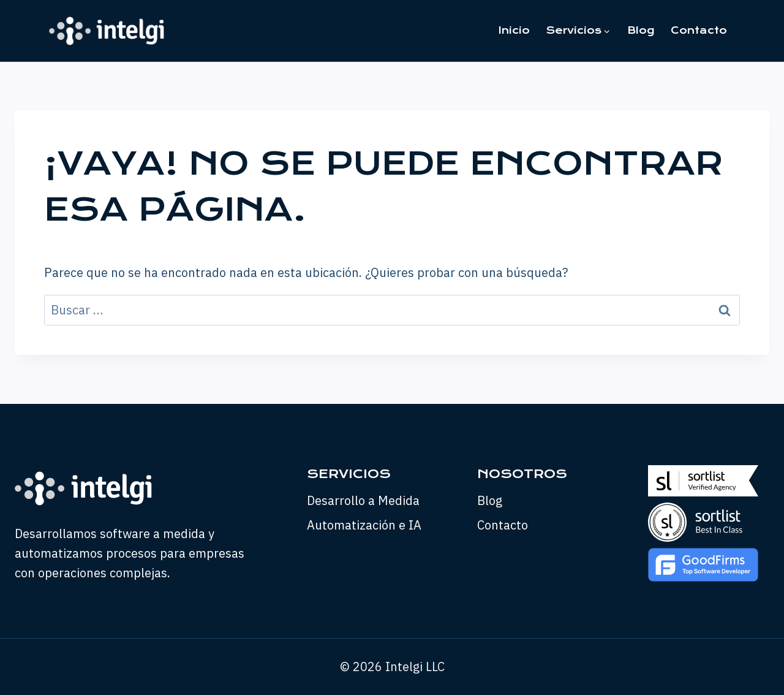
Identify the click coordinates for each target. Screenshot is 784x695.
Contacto (699, 30)
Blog (641, 30)
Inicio (514, 30)
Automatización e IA (364, 525)
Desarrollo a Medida (363, 500)
